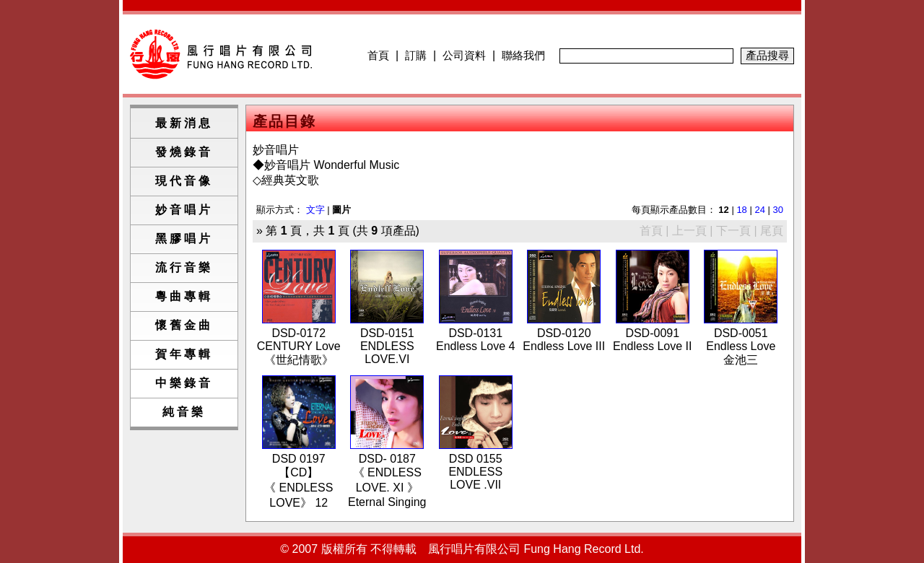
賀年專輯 (184, 354)
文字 (315, 210)
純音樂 (184, 412)
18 (741, 210)
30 (778, 210)
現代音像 (184, 181)
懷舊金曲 (184, 325)
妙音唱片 (184, 210)
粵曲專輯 (184, 296)
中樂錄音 (184, 383)
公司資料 (464, 55)
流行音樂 (184, 267)
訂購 (416, 55)
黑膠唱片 (184, 239)
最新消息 (184, 123)
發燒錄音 (184, 152)
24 (759, 210)
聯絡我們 (523, 55)
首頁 (378, 55)
